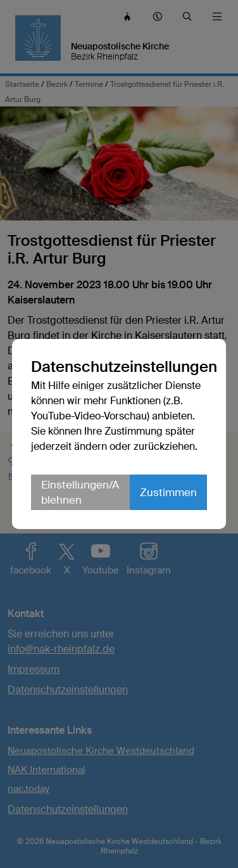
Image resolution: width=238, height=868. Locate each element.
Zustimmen (168, 492)
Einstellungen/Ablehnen (80, 492)
